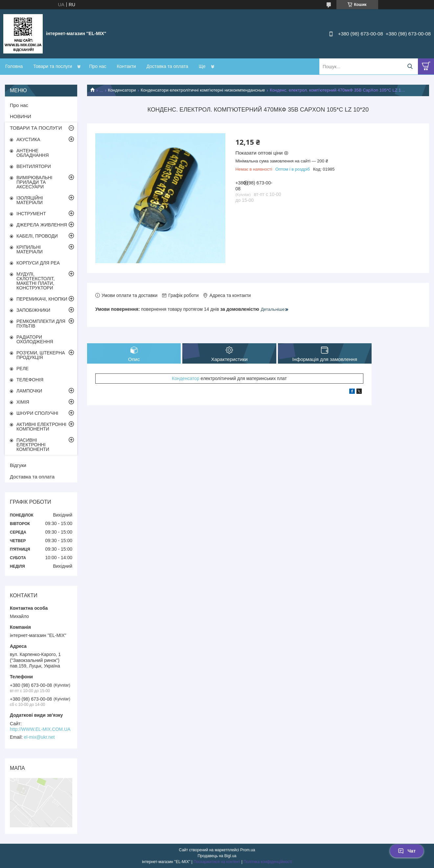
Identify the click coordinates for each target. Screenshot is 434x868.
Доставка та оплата (167, 66)
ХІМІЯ (23, 402)
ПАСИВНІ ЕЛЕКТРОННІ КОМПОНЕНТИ (33, 445)
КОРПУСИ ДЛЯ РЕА (38, 263)
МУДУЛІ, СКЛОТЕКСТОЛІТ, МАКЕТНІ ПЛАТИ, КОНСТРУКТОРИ (36, 281)
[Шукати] (410, 66)
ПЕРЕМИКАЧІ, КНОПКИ (42, 299)
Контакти (126, 66)
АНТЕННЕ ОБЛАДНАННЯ (33, 153)
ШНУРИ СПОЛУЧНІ (37, 413)
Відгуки (18, 465)
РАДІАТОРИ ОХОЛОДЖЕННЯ (35, 339)
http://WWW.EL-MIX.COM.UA (40, 729)
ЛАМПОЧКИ (29, 391)
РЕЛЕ (23, 369)
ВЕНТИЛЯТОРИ (34, 166)
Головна (14, 66)
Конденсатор (186, 378)
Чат (407, 851)
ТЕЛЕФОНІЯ (30, 380)
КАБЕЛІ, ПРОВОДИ (37, 236)
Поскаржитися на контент (217, 862)
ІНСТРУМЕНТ (31, 214)
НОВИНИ (21, 116)
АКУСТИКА (28, 139)
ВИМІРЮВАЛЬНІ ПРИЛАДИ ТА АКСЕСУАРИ (34, 182)
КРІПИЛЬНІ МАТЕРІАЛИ (30, 249)
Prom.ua (248, 850)
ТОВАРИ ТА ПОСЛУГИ (36, 128)
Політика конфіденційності (268, 862)
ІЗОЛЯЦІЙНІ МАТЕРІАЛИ (30, 200)
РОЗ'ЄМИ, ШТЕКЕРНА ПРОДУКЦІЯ (41, 355)
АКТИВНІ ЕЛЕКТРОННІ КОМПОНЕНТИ (41, 427)
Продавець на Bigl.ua (217, 856)
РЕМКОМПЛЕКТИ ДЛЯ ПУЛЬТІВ (41, 324)
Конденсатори (122, 90)
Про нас (98, 66)
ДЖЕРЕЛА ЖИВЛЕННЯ (42, 225)
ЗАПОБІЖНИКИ (33, 310)
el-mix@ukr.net (39, 737)
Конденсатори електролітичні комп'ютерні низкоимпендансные (203, 90)
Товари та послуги (53, 66)
